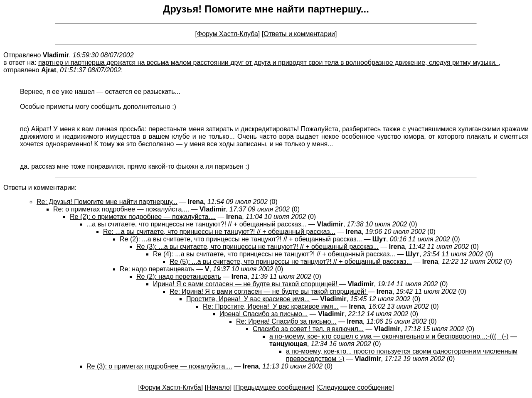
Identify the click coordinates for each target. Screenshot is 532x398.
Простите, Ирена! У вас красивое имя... (248, 299)
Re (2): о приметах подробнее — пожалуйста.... (143, 217)
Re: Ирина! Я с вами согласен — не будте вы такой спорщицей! (269, 291)
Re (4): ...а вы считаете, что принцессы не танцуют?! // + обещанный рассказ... (274, 254)
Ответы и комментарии (299, 34)
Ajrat (49, 70)
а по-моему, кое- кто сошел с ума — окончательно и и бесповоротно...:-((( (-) (389, 336)
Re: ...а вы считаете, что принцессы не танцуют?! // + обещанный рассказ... (219, 232)
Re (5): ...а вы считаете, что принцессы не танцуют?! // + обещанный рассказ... (291, 262)
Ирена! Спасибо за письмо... (264, 314)
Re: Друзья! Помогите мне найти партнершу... (107, 202)
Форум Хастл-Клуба (228, 34)
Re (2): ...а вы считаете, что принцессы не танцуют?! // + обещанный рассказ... (241, 239)
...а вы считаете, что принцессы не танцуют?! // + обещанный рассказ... (197, 224)
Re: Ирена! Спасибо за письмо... (286, 321)
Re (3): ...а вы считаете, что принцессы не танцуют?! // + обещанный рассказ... (257, 247)
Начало (218, 387)
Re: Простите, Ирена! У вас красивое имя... (271, 306)
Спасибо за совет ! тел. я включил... (308, 329)
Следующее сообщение (355, 387)
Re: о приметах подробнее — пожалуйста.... (121, 209)
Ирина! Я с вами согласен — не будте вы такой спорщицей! (246, 284)
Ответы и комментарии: (40, 188)
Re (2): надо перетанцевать (179, 276)
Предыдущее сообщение (274, 387)
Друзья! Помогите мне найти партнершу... (266, 9)
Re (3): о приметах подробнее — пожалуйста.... (159, 366)
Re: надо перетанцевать (157, 269)
